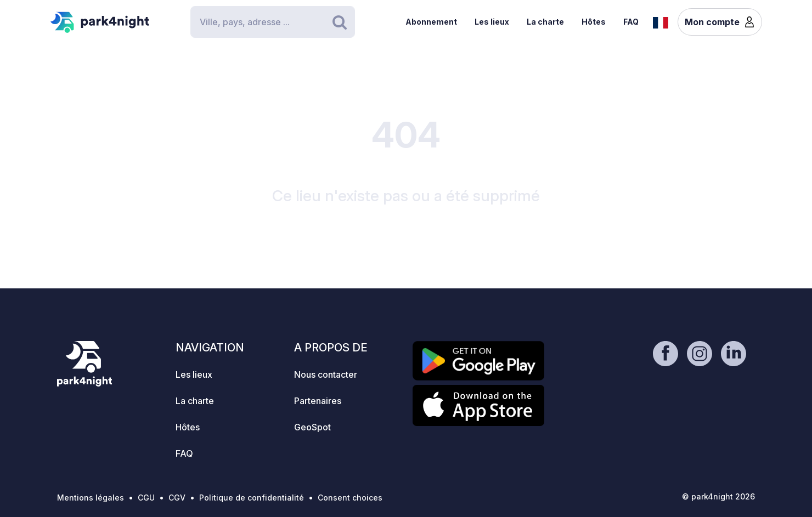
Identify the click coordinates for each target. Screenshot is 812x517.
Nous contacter (326, 374)
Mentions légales (91, 498)
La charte (545, 22)
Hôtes (594, 22)
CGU (146, 498)
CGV (177, 498)
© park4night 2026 (718, 496)
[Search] (273, 22)
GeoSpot (312, 427)
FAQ (631, 22)
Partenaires (318, 401)
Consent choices (350, 498)
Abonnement (431, 22)
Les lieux (492, 22)
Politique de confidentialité (252, 498)
